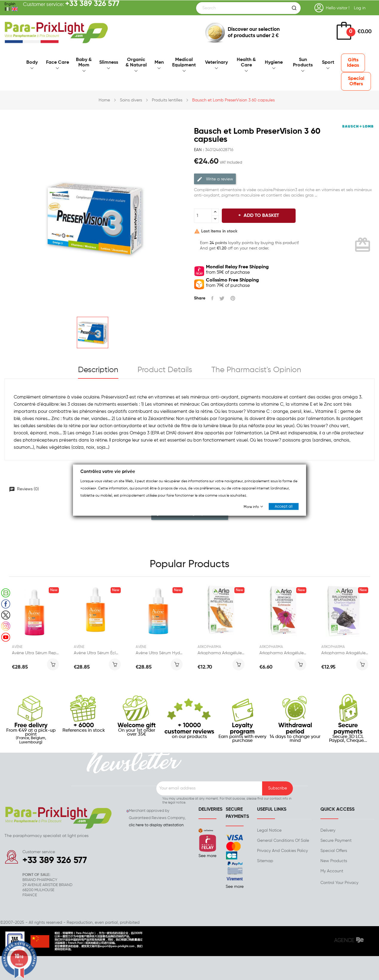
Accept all (284, 507)
